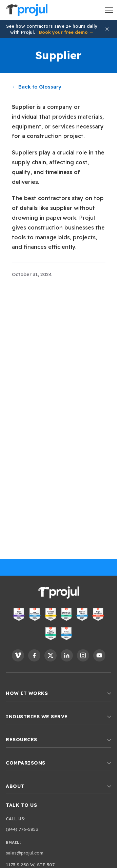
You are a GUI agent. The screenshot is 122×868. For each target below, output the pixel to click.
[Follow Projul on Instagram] (83, 655)
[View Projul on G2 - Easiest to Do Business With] (67, 614)
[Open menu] (109, 10)
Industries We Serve (58, 717)
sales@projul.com (25, 853)
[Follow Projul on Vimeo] (18, 655)
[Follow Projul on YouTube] (99, 655)
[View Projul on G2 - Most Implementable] (35, 614)
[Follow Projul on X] (50, 655)
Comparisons (58, 763)
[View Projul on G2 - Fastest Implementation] (67, 634)
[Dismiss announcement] (107, 29)
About (58, 786)
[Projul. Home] (27, 10)
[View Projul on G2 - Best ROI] (19, 614)
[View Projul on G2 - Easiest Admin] (51, 614)
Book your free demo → (66, 32)
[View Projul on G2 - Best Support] (51, 634)
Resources (58, 740)
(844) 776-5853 (22, 829)
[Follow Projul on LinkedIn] (67, 655)
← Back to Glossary (37, 87)
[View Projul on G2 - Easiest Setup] (82, 614)
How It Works (58, 693)
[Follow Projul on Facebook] (34, 655)
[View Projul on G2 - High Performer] (98, 614)
